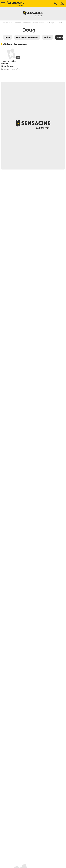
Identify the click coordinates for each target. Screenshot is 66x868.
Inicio (5, 23)
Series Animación (40, 23)
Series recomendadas (23, 23)
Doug (51, 23)
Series (11, 23)
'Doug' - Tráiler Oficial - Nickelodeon (9, 64)
